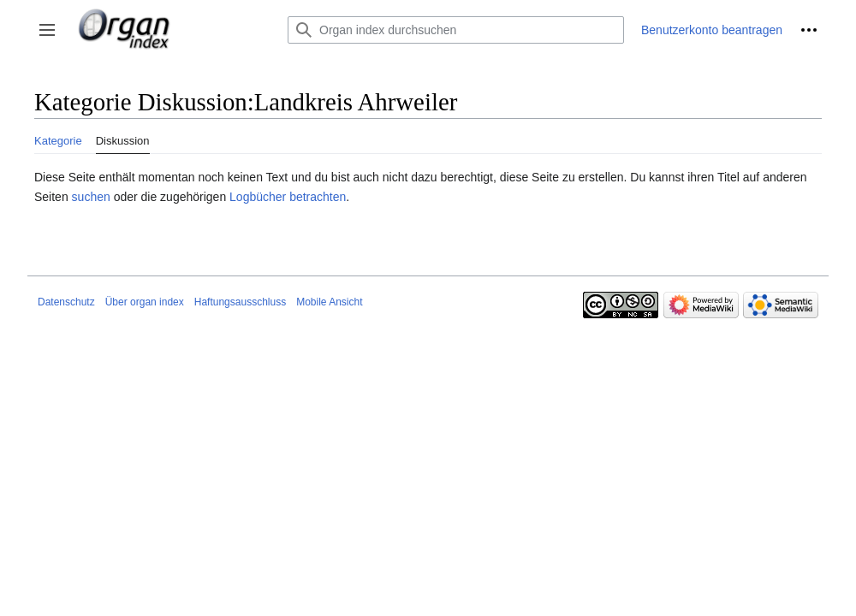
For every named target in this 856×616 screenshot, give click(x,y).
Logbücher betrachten (288, 197)
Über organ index (145, 302)
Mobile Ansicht (329, 302)
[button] (47, 30)
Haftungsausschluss (240, 302)
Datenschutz (66, 302)
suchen (91, 197)
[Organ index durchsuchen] (456, 30)
